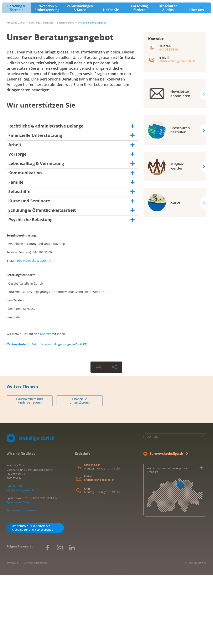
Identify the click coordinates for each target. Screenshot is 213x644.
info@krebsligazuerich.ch (22, 559)
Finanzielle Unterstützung (35, 204)
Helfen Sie (111, 79)
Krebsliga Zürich (16, 91)
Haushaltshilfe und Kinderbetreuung (30, 469)
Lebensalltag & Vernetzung (36, 232)
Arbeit (15, 214)
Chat (87, 558)
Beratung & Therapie (16, 77)
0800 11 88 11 (92, 534)
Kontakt (45, 403)
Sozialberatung (66, 91)
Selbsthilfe (19, 260)
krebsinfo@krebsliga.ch (99, 548)
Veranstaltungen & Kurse (80, 77)
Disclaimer (30, 579)
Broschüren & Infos (168, 77)
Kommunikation (25, 242)
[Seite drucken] (99, 436)
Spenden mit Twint (18, 571)
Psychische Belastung (30, 288)
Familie (16, 251)
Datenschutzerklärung (35, 631)
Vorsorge (17, 223)
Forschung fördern (139, 77)
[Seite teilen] (114, 436)
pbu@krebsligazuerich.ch (35, 329)
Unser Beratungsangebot (60, 106)
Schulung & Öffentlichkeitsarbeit (42, 279)
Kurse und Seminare (29, 270)
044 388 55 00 (169, 118)
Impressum (14, 579)
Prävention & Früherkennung (47, 77)
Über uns (197, 79)
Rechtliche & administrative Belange (46, 195)
